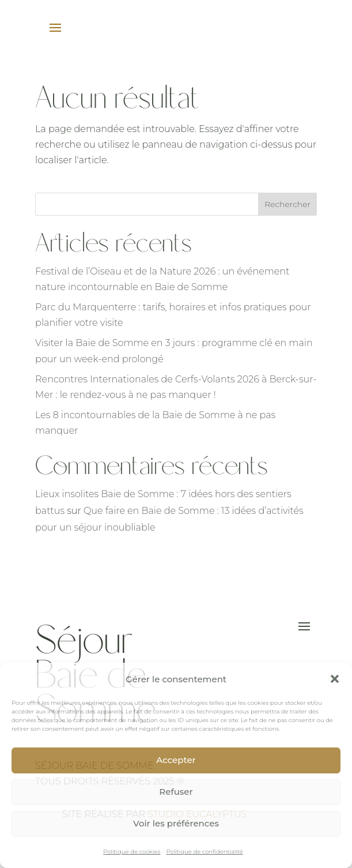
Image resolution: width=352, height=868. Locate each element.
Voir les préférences (176, 823)
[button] (335, 679)
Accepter (176, 760)
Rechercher (287, 204)
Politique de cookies (132, 852)
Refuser (176, 792)
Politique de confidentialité (205, 852)
